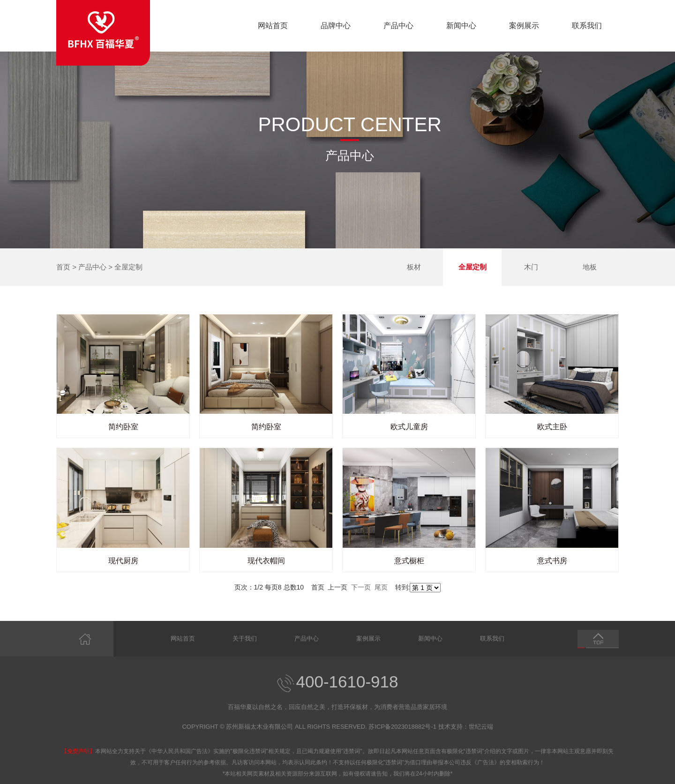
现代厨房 (123, 561)
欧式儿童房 (409, 427)
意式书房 (552, 561)
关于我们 (245, 638)
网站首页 (273, 26)
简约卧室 (123, 427)
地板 (590, 267)
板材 (414, 267)
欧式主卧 (552, 427)
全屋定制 (128, 267)
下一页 (361, 587)
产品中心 (398, 26)
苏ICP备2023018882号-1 (402, 727)
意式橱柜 (409, 561)
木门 (531, 267)
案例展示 (524, 26)
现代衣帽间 (266, 561)
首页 (63, 267)
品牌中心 (336, 26)
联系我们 (587, 26)
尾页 (381, 587)
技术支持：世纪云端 (466, 727)
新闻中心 (461, 26)
